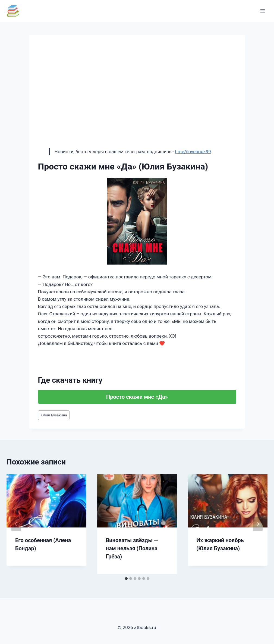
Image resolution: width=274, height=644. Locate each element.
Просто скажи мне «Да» (137, 397)
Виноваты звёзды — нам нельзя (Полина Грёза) (132, 548)
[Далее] (258, 524)
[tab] (126, 579)
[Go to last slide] (16, 524)
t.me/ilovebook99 (193, 152)
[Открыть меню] (262, 11)
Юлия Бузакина (54, 415)
